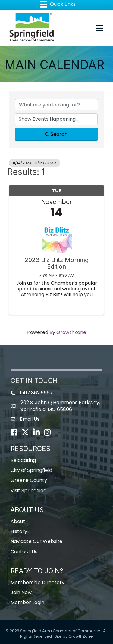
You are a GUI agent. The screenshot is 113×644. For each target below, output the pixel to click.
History (19, 531)
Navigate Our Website (36, 541)
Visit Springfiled (28, 490)
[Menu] (100, 28)
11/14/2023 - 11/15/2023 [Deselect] (35, 163)
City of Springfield (31, 470)
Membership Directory (38, 582)
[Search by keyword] (56, 105)
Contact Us (24, 552)
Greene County (29, 480)
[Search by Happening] (56, 119)
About (18, 521)
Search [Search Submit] (56, 134)
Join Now (21, 592)
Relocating (23, 460)
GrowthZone (71, 332)
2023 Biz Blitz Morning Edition (57, 263)
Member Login (27, 602)
